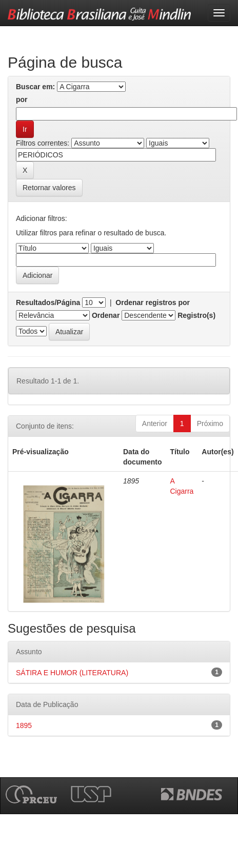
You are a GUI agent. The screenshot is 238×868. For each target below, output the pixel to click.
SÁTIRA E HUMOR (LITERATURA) (72, 673)
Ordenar (106, 315)
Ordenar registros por (153, 302)
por (22, 99)
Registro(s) (196, 315)
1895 (24, 725)
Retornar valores (49, 188)
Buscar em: (35, 87)
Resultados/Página (48, 302)
